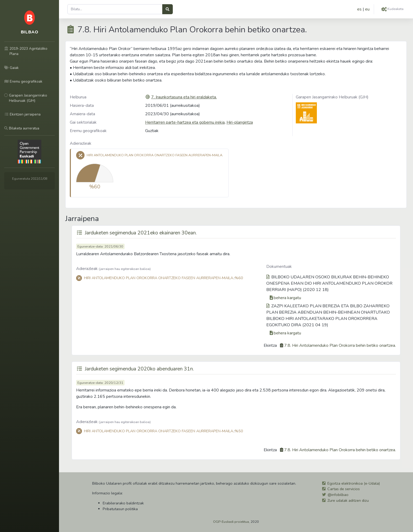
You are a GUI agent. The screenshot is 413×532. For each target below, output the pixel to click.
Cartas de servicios (344, 489)
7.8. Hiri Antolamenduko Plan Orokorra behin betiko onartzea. (340, 345)
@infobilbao (338, 495)
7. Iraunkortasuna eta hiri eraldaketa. (184, 97)
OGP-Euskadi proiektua (231, 522)
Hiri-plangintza (240, 122)
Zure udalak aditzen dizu (348, 500)
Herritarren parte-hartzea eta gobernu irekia (185, 122)
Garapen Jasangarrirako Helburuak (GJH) (332, 97)
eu (367, 9)
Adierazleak (81, 143)
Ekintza (270, 345)
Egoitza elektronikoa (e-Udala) (354, 483)
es (359, 9)
